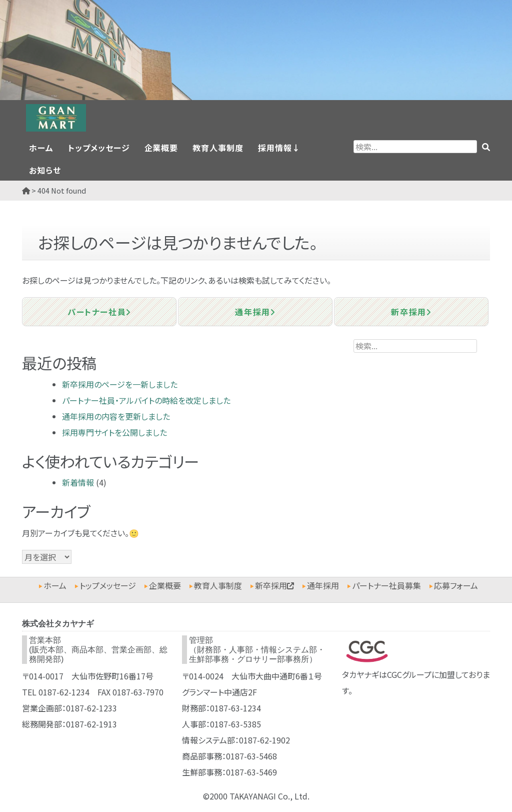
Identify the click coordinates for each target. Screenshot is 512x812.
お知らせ (45, 170)
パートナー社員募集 (386, 585)
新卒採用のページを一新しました (120, 384)
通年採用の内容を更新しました (116, 416)
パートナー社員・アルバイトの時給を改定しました (146, 400)
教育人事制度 (218, 148)
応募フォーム (456, 585)
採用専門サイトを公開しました (114, 432)
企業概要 (161, 148)
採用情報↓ (279, 148)
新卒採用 (411, 312)
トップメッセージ (99, 148)
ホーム (41, 148)
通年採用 (255, 312)
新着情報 (78, 482)
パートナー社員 (99, 312)
